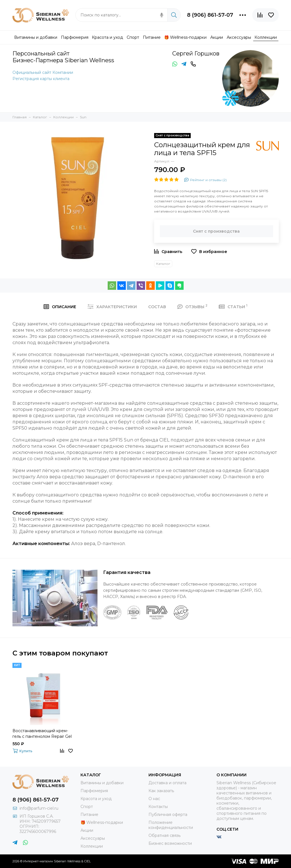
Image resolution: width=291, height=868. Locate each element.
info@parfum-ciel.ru (39, 808)
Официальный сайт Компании (43, 72)
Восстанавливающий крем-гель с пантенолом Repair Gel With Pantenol (42, 734)
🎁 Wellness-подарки (102, 822)
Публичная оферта (168, 815)
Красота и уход (96, 799)
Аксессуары (93, 838)
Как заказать (161, 791)
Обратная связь (164, 835)
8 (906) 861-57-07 (210, 15)
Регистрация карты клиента (41, 79)
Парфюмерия (94, 791)
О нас (154, 799)
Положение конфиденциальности (171, 825)
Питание (89, 815)
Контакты (158, 807)
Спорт (87, 807)
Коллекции (92, 846)
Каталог (163, 264)
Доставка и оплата (167, 783)
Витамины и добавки (102, 783)
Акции (87, 830)
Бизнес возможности (170, 843)
